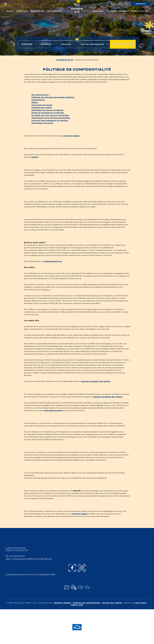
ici (98, 405)
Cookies (34, 157)
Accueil (10, 11)
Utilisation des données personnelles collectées (53, 97)
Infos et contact (139, 11)
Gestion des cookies (112, 603)
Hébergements (54, 11)
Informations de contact (42, 123)
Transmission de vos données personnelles (51, 118)
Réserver (141, 4)
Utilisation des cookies (42, 108)
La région (124, 11)
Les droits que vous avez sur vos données (50, 115)
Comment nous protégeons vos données (50, 120)
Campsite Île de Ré (65, 60)
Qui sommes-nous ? (40, 95)
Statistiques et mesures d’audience (47, 110)
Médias (35, 102)
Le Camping (22, 11)
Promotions (98, 11)
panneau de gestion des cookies (96, 381)
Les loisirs (112, 11)
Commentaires (38, 100)
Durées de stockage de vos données (48, 113)
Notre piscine (37, 11)
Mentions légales (63, 603)
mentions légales (72, 136)
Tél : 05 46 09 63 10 (15, 556)
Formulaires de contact (42, 105)
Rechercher (118, 44)
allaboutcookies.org (53, 261)
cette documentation (53, 410)
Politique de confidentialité (87, 603)
